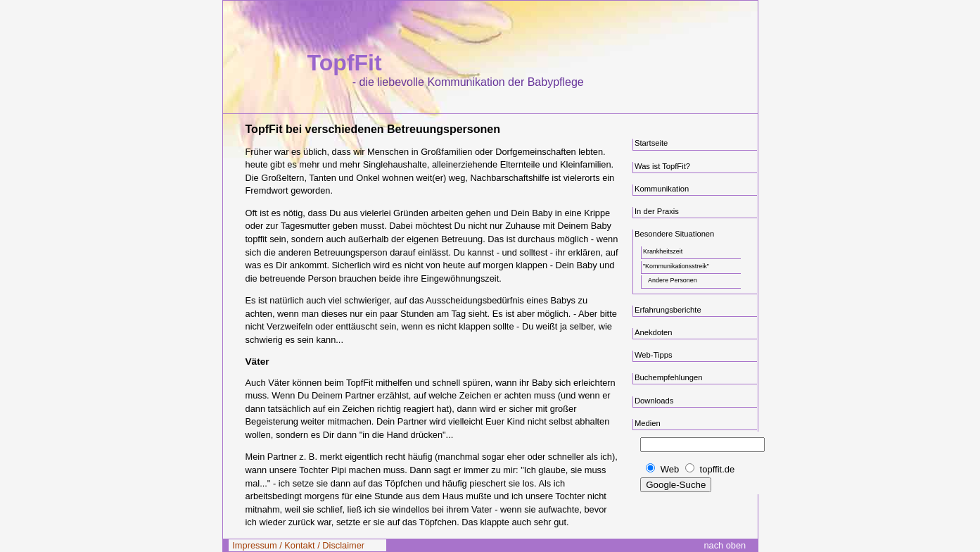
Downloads (654, 401)
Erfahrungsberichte (668, 310)
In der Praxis (657, 211)
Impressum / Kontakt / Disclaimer (298, 545)
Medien (648, 423)
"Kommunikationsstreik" (676, 266)
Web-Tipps (654, 355)
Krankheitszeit (663, 251)
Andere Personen (673, 280)
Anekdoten (654, 332)
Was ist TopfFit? (662, 166)
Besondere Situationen (674, 234)
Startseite (651, 143)
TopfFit (345, 63)
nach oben (725, 545)
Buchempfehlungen (669, 377)
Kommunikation (662, 189)
